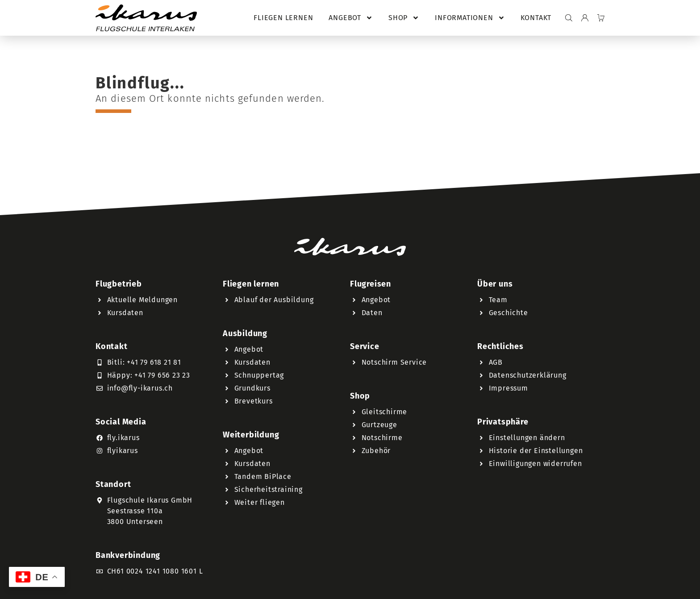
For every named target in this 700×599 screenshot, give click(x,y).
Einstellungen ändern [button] (527, 438)
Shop (404, 18)
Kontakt (536, 18)
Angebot (351, 18)
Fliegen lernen (283, 18)
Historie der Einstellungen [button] (536, 451)
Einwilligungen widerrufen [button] (535, 464)
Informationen (470, 18)
